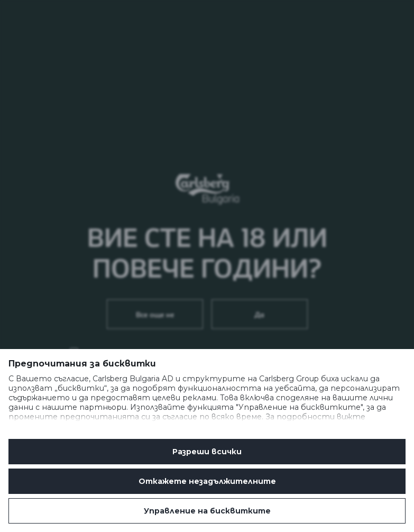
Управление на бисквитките (207, 511)
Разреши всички (207, 452)
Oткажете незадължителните (207, 481)
